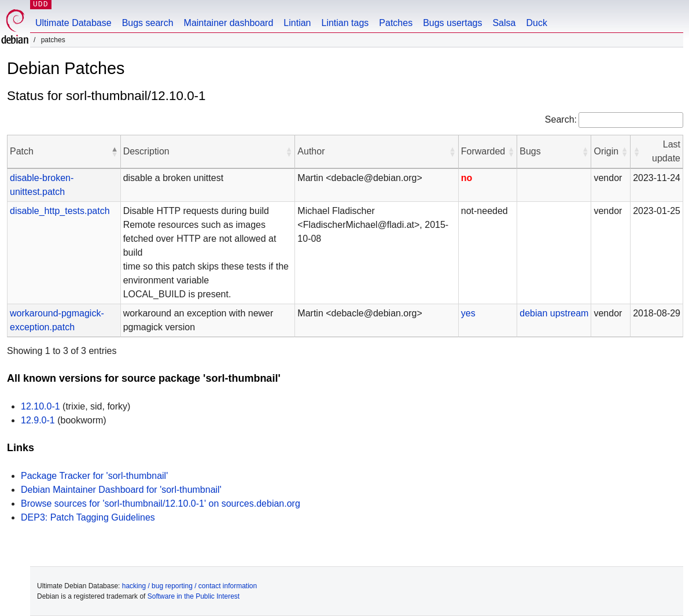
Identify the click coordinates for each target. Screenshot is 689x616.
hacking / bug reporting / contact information (189, 586)
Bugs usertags (452, 23)
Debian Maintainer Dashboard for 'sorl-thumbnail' (121, 490)
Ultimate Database (73, 23)
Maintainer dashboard (229, 23)
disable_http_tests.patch (60, 211)
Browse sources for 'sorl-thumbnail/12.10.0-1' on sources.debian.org (161, 504)
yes (468, 313)
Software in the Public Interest (194, 596)
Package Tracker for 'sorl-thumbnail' (94, 476)
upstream (570, 313)
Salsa (504, 23)
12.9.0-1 (38, 420)
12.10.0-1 (40, 406)
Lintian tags (345, 23)
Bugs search (148, 23)
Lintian (297, 23)
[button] (115, 152)
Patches (396, 23)
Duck (536, 23)
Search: (561, 119)
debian (533, 313)
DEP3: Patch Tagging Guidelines (88, 517)
